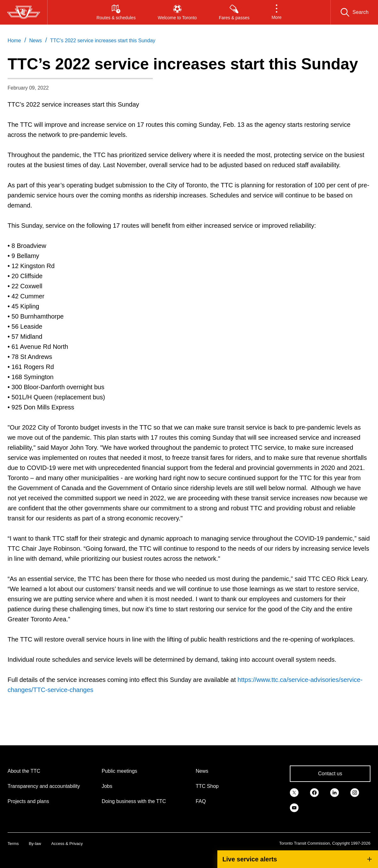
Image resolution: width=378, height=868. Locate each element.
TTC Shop (207, 786)
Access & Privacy (67, 844)
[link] (294, 792)
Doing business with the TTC (134, 801)
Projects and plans (28, 801)
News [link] (36, 41)
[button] (277, 12)
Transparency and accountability (44, 786)
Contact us (330, 774)
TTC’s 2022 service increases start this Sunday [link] (103, 41)
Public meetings (120, 771)
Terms (13, 844)
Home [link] (14, 41)
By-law (35, 844)
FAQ (201, 801)
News (202, 771)
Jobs (107, 786)
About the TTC (24, 771)
